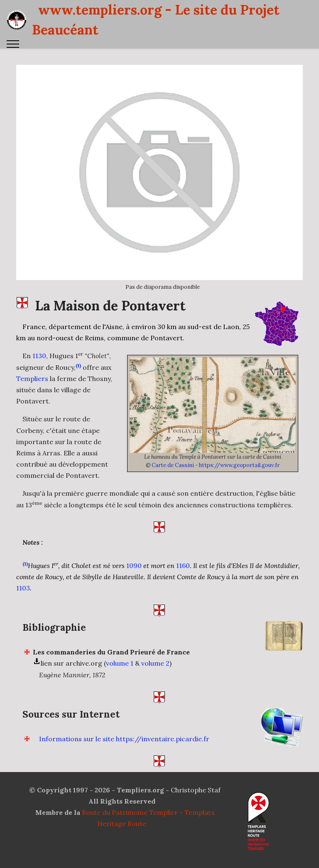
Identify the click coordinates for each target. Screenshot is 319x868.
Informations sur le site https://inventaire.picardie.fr (124, 757)
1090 (134, 584)
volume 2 (155, 682)
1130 (39, 374)
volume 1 (120, 682)
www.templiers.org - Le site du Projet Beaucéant (156, 20)
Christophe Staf (196, 790)
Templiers (32, 397)
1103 (23, 606)
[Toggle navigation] (13, 44)
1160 (183, 584)
